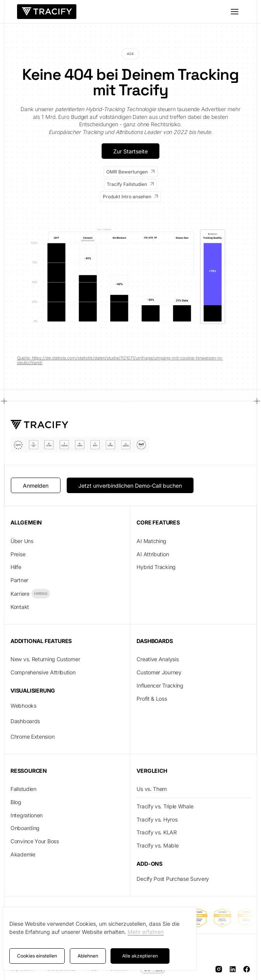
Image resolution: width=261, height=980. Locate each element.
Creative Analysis (157, 659)
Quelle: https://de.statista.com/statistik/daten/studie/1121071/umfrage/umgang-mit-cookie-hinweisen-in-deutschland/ (120, 360)
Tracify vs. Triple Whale (165, 806)
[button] (235, 12)
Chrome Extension (32, 737)
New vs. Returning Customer (45, 659)
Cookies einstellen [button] (37, 956)
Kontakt (20, 607)
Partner (19, 580)
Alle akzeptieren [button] (140, 956)
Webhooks (23, 706)
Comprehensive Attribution (43, 672)
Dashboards (25, 721)
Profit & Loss (152, 699)
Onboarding (25, 828)
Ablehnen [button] (88, 956)
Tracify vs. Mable (157, 845)
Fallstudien (23, 789)
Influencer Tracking (160, 685)
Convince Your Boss (35, 841)
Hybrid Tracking (156, 567)
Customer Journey (159, 672)
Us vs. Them (152, 789)
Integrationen (27, 815)
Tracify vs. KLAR (156, 832)
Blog (16, 802)
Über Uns (22, 541)
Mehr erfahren (146, 932)
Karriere (20, 594)
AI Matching (151, 541)
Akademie (23, 854)
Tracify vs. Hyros (157, 819)
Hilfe (16, 567)
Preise (18, 554)
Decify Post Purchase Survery (173, 879)
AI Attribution (153, 554)
